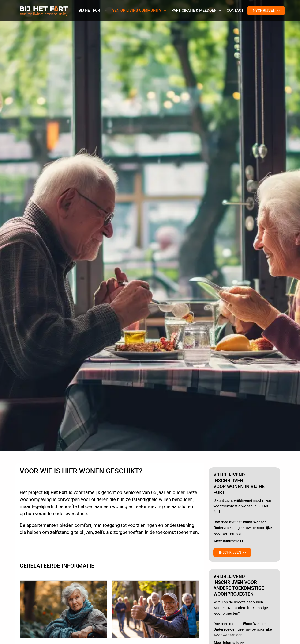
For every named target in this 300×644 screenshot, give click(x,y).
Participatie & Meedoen (197, 11)
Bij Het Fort (94, 11)
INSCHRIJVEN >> (266, 10)
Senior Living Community (140, 11)
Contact (235, 10)
